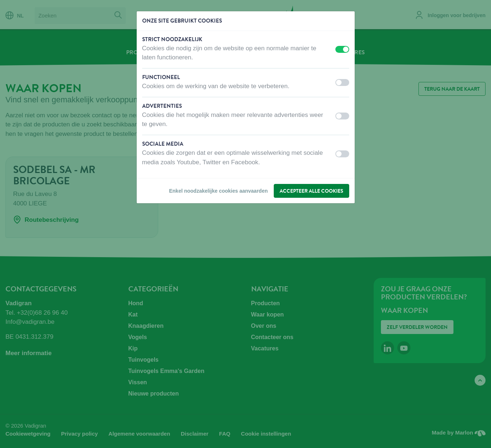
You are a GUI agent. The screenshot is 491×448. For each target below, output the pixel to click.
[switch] (342, 49)
